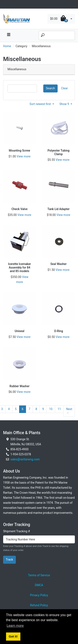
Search (50, 88)
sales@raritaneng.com (25, 459)
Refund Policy (39, 605)
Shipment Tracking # (17, 531)
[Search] (57, 35)
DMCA (39, 585)
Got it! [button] (13, 636)
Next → (69, 411)
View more (24, 156)
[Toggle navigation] (5, 4)
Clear (64, 88)
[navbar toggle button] (9, 36)
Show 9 (65, 104)
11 (59, 409)
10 (51, 409)
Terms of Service (39, 575)
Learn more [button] (15, 626)
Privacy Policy (39, 595)
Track (9, 560)
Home (7, 46)
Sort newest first (41, 104)
